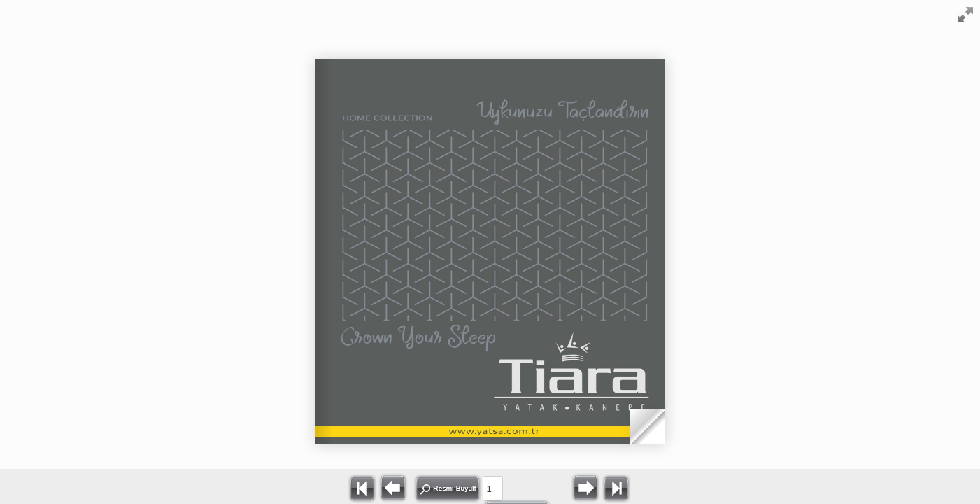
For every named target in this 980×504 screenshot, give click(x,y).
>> (616, 488)
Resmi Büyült (447, 488)
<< (362, 488)
